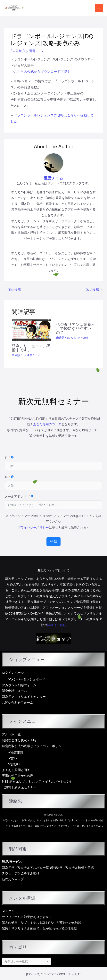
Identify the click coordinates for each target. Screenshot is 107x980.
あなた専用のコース (47, 424)
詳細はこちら (57, 625)
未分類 (17, 51)
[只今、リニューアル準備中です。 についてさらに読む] (31, 330)
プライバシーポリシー (33, 528)
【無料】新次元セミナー (19, 787)
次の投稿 (95, 290)
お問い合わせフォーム (18, 703)
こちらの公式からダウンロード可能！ (42, 72)
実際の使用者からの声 (18, 776)
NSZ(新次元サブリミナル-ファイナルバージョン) (36, 781)
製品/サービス (12, 862)
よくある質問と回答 (16, 770)
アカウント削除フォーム (19, 685)
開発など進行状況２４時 (19, 740)
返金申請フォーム (14, 691)
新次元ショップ (13, 879)
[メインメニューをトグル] (99, 8)
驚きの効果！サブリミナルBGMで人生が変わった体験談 (42, 923)
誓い (11, 758)
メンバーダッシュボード (25, 679)
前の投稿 (12, 290)
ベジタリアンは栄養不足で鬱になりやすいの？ (76, 328)
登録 (53, 542)
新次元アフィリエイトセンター (24, 697)
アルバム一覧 (11, 734)
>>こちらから (45, 820)
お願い (13, 764)
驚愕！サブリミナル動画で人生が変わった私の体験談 (39, 928)
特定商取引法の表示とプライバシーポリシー (33, 746)
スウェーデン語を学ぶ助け (21, 873)
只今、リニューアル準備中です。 (31, 348)
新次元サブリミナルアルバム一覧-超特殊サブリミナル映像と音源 (48, 868)
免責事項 (15, 753)
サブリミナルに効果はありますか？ (27, 917)
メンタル (8, 911)
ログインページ (13, 673)
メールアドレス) (16, 497)
